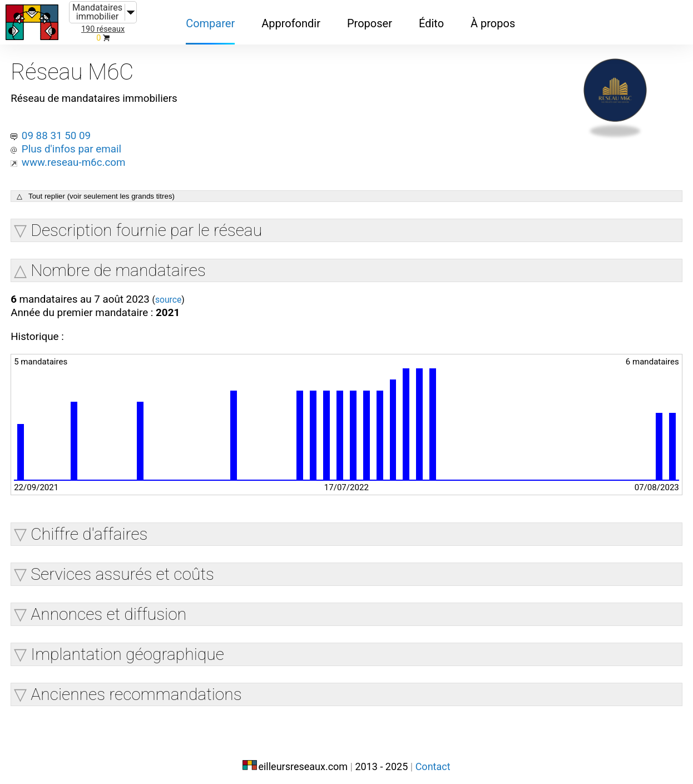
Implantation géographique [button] (129, 650)
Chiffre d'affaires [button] (91, 529)
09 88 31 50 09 (61, 128)
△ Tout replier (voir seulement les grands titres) (98, 189)
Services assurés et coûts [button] (125, 569)
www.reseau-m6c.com (79, 155)
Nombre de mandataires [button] (120, 263)
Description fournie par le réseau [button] (148, 223)
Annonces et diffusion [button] (111, 610)
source (180, 294)
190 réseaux (103, 29)
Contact (433, 760)
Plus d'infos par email (77, 141)
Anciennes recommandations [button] (138, 690)
